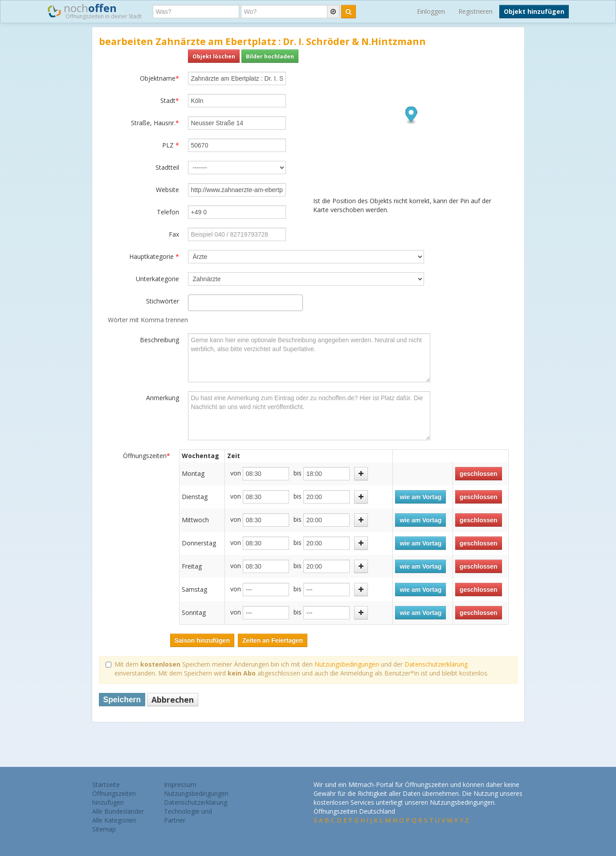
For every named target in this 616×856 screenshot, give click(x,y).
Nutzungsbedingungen (347, 664)
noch (95, 11)
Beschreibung (159, 340)
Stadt (170, 100)
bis (298, 473)
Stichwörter (163, 301)
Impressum (180, 784)
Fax (174, 234)
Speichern (122, 700)
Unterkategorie (157, 279)
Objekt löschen (214, 56)
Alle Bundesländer (118, 811)
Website (167, 190)
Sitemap (104, 829)
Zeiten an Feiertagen (273, 640)
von (236, 473)
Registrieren (475, 11)
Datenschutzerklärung (436, 664)
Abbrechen (173, 700)
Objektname (159, 78)
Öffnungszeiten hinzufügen (114, 798)
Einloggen (431, 11)
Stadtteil (167, 167)
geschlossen (479, 474)
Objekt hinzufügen (534, 11)
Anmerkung (163, 398)
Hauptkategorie (154, 256)
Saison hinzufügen (202, 640)
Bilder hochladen (270, 56)
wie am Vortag (420, 497)
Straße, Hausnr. (155, 123)
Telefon (168, 212)
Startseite (106, 784)
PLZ (171, 145)
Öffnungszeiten (147, 456)
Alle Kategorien (114, 820)
